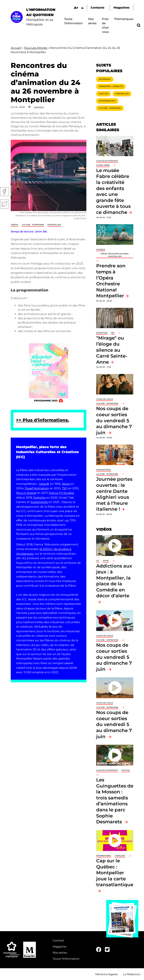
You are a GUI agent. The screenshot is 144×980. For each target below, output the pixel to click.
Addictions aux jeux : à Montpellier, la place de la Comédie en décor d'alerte (114, 581)
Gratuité (103, 94)
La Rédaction (132, 974)
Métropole (105, 79)
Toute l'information (66, 959)
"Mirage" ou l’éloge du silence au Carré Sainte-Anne (112, 350)
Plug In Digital (26, 493)
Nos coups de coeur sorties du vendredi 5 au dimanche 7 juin (114, 420)
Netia (66, 484)
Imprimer (39, 107)
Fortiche (39, 498)
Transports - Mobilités (111, 86)
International (104, 470)
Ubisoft (44, 484)
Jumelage (120, 856)
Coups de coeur (105, 399)
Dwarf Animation (37, 488)
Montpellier (54, 225)
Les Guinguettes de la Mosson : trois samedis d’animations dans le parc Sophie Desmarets (115, 801)
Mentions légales (106, 974)
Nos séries (60, 953)
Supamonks (39, 502)
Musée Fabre (103, 165)
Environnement (107, 101)
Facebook (4, 192)
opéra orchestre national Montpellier (115, 255)
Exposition (102, 333)
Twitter (4, 204)
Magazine (60, 947)
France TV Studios (61, 493)
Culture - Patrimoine (33, 225)
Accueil (16, 48)
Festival (126, 770)
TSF (65, 488)
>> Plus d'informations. (43, 420)
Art (113, 333)
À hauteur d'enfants (107, 161)
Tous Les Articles (36, 48)
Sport (106, 561)
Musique (101, 249)
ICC (98, 561)
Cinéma (14, 225)
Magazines (122, 8)
